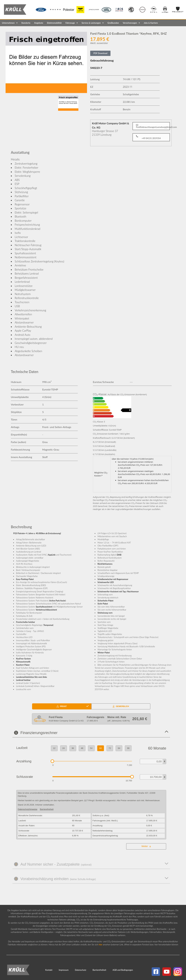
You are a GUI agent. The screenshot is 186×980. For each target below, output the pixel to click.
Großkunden (113, 23)
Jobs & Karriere (151, 23)
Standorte (26, 23)
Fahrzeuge (72, 23)
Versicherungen (131, 23)
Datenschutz (81, 970)
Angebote (39, 23)
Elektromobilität (54, 23)
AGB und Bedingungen (123, 970)
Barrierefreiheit (99, 970)
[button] (151, 126)
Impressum (64, 970)
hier (101, 945)
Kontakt (49, 970)
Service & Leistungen (93, 23)
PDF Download (100, 53)
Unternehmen (10, 23)
